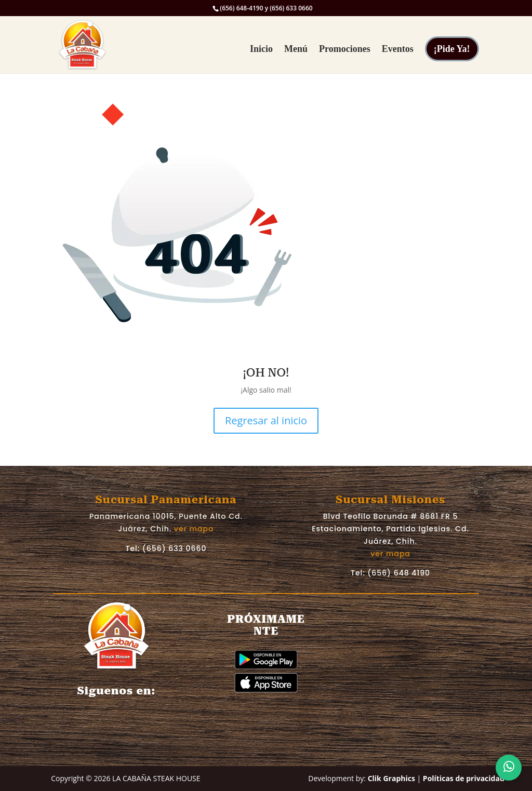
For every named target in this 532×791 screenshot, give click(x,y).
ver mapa (194, 529)
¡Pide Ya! (452, 49)
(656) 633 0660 (175, 548)
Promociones (345, 50)
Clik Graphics (391, 778)
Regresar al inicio (266, 420)
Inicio (261, 50)
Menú (296, 50)
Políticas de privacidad (464, 778)
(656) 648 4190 (399, 573)
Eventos (398, 50)
